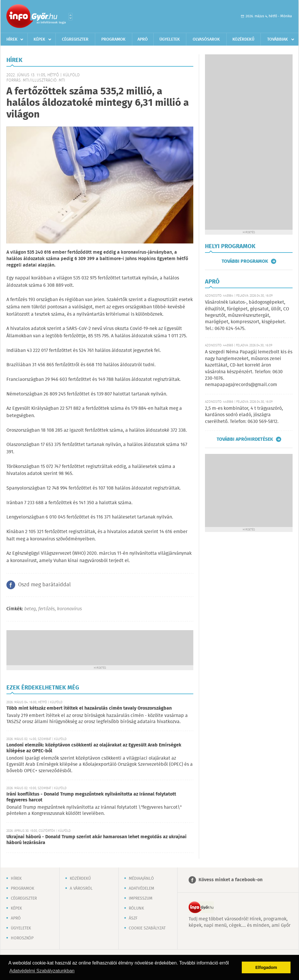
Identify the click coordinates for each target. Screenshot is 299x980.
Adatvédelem (141, 889)
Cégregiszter (75, 39)
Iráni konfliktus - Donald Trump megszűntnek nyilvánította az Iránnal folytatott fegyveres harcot (91, 797)
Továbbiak (278, 39)
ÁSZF (133, 918)
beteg (30, 609)
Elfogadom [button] (266, 967)
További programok (245, 261)
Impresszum (141, 898)
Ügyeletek (170, 39)
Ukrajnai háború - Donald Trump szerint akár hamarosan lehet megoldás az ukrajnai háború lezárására (97, 840)
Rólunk (136, 908)
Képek (39, 39)
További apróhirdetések (245, 439)
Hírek (12, 39)
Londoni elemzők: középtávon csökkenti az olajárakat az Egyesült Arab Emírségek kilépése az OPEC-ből (94, 748)
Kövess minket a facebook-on (231, 880)
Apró (143, 39)
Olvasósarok (206, 39)
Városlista (71, 17)
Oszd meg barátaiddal (44, 585)
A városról (81, 889)
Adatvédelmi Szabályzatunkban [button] (42, 971)
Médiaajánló (141, 879)
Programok (113, 39)
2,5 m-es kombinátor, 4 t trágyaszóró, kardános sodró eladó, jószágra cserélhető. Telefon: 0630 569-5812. (244, 415)
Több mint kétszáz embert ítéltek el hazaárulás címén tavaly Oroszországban (89, 708)
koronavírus (69, 609)
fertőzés (46, 609)
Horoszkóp (22, 938)
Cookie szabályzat (147, 928)
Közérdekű (243, 39)
